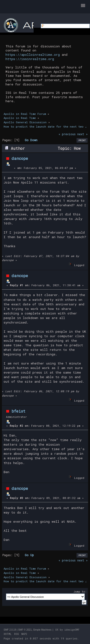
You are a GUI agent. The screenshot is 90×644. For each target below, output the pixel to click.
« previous (67, 134)
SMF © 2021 (25, 630)
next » (82, 134)
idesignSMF (72, 630)
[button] (83, 6)
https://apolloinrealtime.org (33, 55)
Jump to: (80, 591)
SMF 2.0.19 (10, 630)
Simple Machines (42, 630)
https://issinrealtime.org (30, 59)
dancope (20, 158)
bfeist (18, 411)
